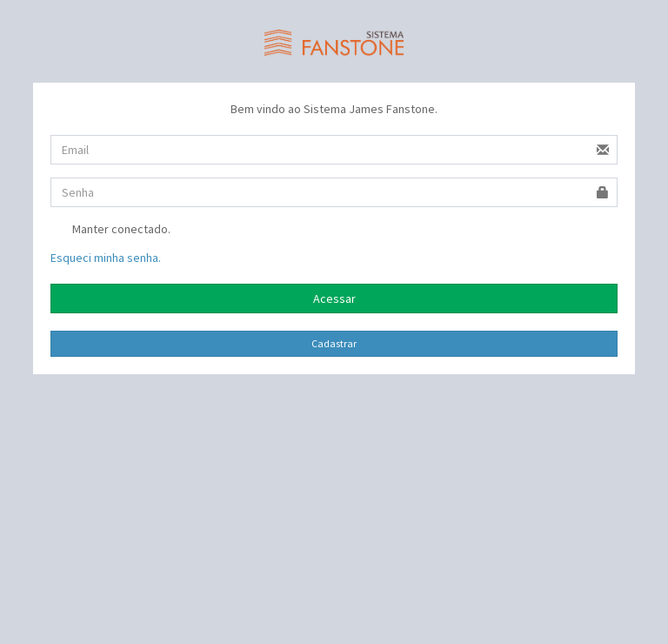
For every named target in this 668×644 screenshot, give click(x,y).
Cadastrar (334, 343)
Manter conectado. (110, 231)
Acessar (334, 299)
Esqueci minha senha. (106, 258)
